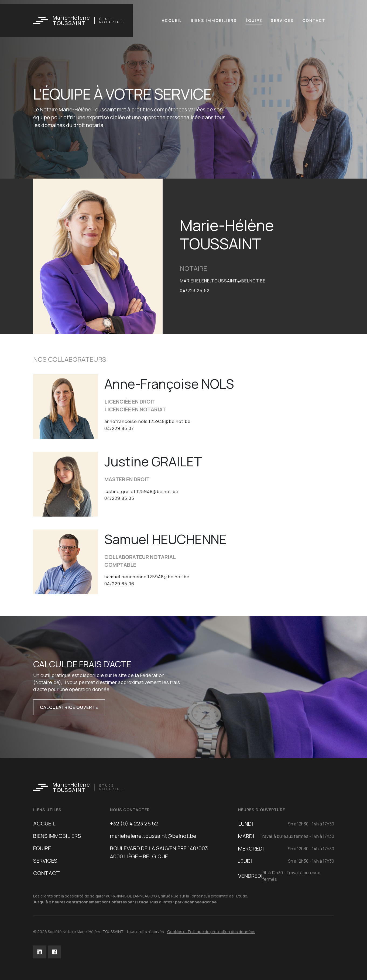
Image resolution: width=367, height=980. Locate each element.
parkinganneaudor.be (196, 902)
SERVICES (45, 861)
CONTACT (47, 873)
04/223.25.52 (195, 291)
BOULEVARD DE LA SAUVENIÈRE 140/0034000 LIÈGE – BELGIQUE (159, 852)
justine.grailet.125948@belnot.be (141, 491)
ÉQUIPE (42, 848)
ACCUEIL (44, 823)
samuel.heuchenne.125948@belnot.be (147, 577)
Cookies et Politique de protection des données (211, 932)
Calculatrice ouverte (69, 707)
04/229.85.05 (119, 498)
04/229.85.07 (119, 428)
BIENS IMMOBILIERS (57, 836)
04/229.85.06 (119, 584)
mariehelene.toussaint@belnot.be (223, 281)
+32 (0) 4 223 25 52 (134, 823)
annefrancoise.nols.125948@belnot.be (148, 421)
